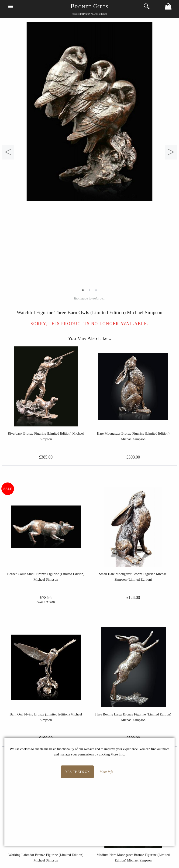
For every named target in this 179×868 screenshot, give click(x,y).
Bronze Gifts (90, 6)
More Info (106, 772)
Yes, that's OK (77, 772)
